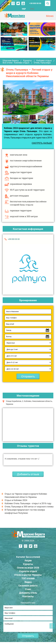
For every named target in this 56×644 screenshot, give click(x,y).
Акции (28, 560)
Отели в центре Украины (28, 575)
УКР (24, 9)
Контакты (28, 596)
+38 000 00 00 (35, 3)
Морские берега (11, 60)
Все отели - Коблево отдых (16, 63)
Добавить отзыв (28, 474)
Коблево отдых (44, 60)
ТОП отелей (28, 578)
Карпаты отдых (28, 571)
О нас (28, 589)
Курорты (27, 60)
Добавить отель (28, 593)
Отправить (28, 376)
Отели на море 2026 (28, 568)
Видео (28, 582)
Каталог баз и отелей (28, 557)
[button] (51, 98)
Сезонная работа (28, 586)
